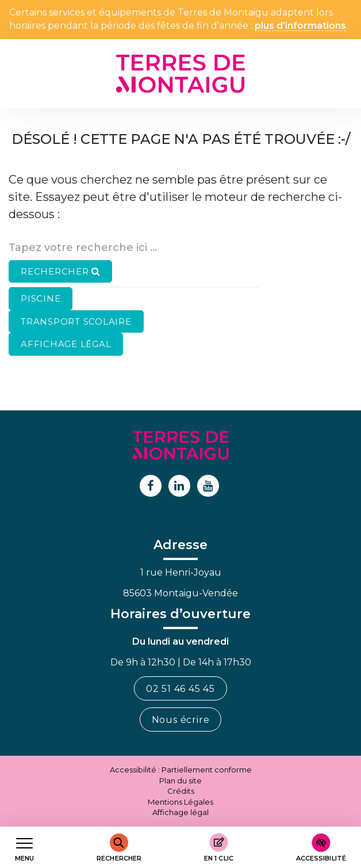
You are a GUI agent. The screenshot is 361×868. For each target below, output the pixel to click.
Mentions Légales (180, 802)
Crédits (181, 791)
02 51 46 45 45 (180, 689)
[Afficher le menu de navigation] (24, 848)
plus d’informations (300, 26)
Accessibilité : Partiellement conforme (181, 770)
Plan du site (180, 781)
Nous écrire (181, 720)
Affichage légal (180, 812)
